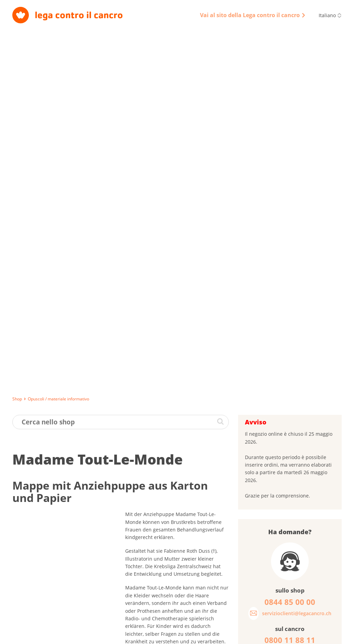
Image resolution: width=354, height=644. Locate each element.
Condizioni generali (194, 636)
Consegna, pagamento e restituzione (51, 636)
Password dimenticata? (273, 427)
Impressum (106, 636)
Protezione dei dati (146, 636)
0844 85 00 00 (291, 599)
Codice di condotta (241, 636)
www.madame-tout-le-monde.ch (162, 317)
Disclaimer (280, 636)
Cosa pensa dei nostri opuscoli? (284, 463)
